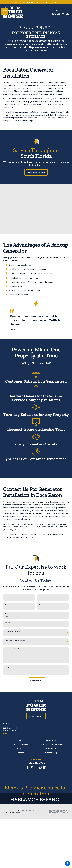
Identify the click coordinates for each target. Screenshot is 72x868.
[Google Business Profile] (44, 767)
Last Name (42, 596)
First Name (9, 596)
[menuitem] (20, 740)
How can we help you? (12, 649)
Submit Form (36, 681)
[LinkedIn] (36, 767)
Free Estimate (36, 716)
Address (8, 614)
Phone (7, 605)
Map (5, 734)
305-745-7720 (60, 14)
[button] (68, 864)
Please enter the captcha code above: (16, 670)
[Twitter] (32, 767)
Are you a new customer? (13, 631)
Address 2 (8, 623)
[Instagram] (40, 767)
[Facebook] (28, 767)
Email (41, 605)
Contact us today (36, 173)
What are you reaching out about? (15, 640)
